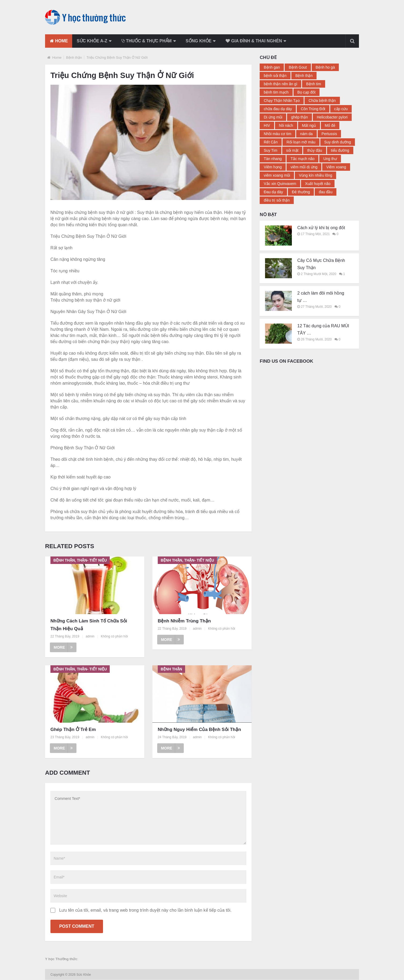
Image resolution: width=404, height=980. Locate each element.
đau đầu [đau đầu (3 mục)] (326, 192)
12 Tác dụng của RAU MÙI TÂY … (323, 329)
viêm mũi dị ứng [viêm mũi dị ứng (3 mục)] (304, 167)
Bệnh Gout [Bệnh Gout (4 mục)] (298, 67)
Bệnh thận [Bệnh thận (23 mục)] (304, 76)
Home (59, 41)
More (63, 647)
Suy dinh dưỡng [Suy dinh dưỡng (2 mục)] (338, 142)
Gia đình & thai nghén (258, 41)
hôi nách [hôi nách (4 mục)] (286, 125)
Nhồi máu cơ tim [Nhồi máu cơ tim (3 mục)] (278, 134)
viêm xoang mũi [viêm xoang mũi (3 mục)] (277, 175)
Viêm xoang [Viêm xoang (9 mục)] (336, 167)
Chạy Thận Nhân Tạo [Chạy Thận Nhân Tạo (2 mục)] (282, 101)
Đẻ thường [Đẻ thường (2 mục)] (301, 192)
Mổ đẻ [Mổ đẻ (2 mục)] (330, 125)
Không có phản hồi (114, 636)
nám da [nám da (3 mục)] (306, 134)
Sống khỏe (202, 41)
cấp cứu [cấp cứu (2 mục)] (341, 109)
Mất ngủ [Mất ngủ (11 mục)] (309, 125)
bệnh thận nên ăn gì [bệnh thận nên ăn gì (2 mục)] (280, 84)
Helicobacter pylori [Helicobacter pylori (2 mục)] (332, 117)
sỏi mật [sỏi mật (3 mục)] (292, 150)
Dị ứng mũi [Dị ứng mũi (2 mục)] (273, 117)
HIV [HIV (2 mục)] (267, 125)
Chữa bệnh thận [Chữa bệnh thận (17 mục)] (322, 101)
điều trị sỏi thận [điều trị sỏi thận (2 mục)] (277, 200)
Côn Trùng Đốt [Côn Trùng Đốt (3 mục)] (313, 109)
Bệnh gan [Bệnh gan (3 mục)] (272, 67)
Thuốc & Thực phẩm (149, 41)
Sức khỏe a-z (93, 41)
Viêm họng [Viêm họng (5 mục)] (273, 167)
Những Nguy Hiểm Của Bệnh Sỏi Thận (199, 730)
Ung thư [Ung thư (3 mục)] (330, 159)
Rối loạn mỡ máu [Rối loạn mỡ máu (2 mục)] (301, 142)
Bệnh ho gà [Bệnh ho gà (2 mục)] (325, 67)
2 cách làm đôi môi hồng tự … (321, 297)
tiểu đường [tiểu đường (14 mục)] (340, 150)
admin (90, 636)
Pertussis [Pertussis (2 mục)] (329, 134)
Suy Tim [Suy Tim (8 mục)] (271, 150)
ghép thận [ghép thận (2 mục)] (300, 117)
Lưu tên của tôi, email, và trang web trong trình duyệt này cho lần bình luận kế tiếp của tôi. (145, 910)
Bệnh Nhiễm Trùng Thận (184, 621)
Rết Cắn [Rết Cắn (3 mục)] (271, 142)
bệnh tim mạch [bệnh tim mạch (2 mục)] (276, 92)
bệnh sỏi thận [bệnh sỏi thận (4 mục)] (275, 76)
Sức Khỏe (84, 975)
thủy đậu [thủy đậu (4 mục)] (315, 150)
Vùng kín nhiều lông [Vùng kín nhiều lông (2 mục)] (315, 175)
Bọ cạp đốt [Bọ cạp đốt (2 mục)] (307, 92)
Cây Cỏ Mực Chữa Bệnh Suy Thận (321, 264)
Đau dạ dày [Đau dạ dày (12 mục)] (273, 192)
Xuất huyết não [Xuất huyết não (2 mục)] (318, 184)
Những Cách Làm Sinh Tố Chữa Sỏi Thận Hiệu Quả (89, 625)
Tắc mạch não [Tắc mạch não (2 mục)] (302, 159)
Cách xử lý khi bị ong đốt (321, 228)
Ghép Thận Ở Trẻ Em (73, 730)
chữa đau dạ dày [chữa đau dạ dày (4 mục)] (278, 109)
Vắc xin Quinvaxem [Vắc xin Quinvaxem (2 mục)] (280, 184)
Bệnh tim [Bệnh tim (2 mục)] (313, 84)
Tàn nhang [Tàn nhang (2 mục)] (273, 159)
